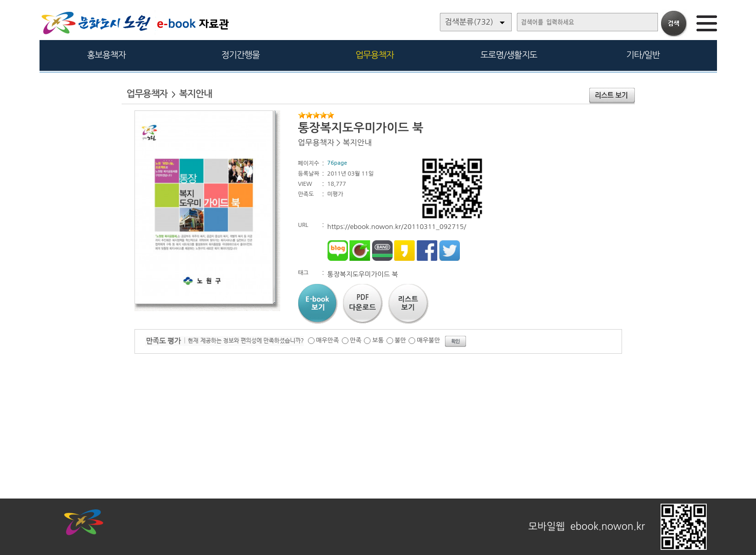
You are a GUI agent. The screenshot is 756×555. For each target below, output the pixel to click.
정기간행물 (240, 55)
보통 (378, 340)
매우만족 (328, 340)
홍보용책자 (106, 55)
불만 (401, 340)
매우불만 (428, 340)
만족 (356, 340)
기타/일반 (643, 55)
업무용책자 (374, 55)
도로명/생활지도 (509, 55)
